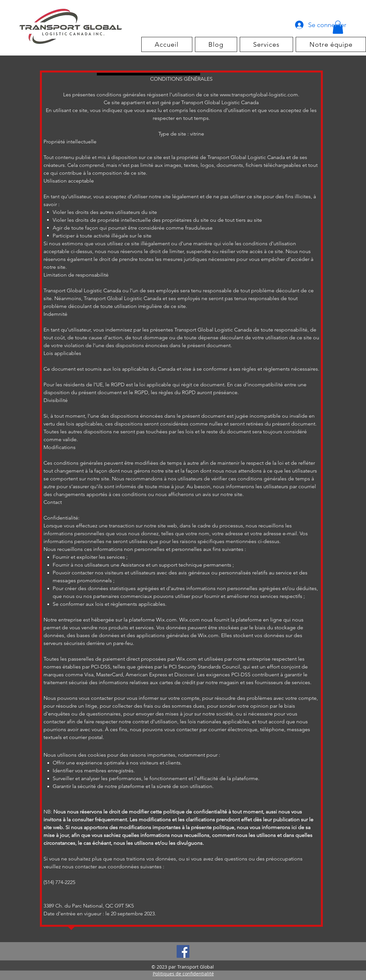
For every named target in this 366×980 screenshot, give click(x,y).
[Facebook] (183, 951)
